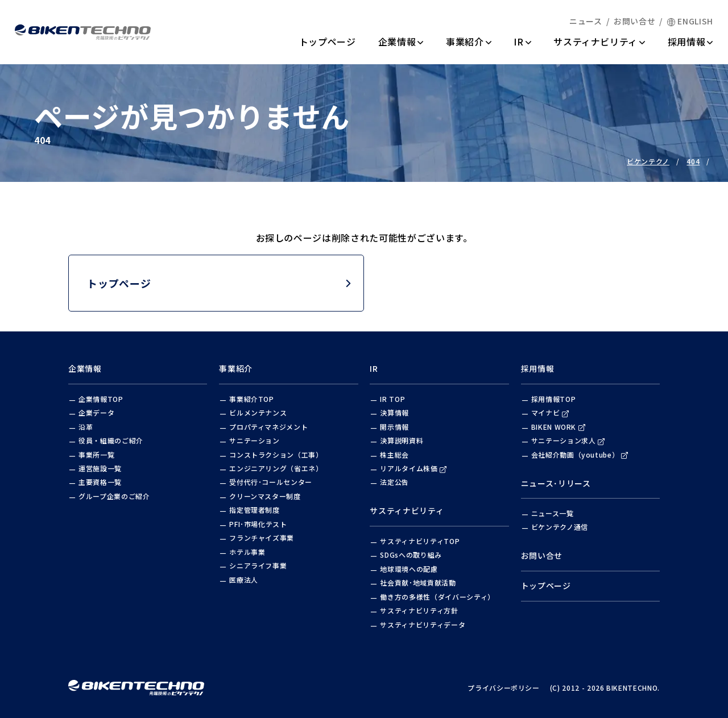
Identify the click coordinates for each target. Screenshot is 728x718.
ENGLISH (690, 21)
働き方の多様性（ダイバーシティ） (437, 597)
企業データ (96, 412)
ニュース (586, 21)
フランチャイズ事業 (262, 538)
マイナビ (550, 412)
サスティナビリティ (599, 41)
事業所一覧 (96, 455)
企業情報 (401, 41)
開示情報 (394, 427)
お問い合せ (634, 21)
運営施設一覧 (100, 468)
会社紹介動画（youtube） (580, 455)
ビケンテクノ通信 (560, 527)
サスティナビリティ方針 (419, 610)
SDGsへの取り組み (411, 555)
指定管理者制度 (255, 510)
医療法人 (244, 580)
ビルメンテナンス (258, 412)
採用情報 (690, 41)
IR (522, 41)
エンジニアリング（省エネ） (276, 468)
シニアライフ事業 (258, 565)
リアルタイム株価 (413, 468)
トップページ (328, 41)
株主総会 (394, 455)
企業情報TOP (101, 399)
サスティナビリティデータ (423, 624)
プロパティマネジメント (268, 427)
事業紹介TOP (252, 399)
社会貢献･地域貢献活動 (418, 582)
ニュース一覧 (553, 513)
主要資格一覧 (100, 482)
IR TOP (392, 399)
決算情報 (394, 412)
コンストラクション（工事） (276, 455)
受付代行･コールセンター (271, 482)
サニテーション (255, 440)
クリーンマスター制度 (265, 496)
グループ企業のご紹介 (114, 496)
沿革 (86, 427)
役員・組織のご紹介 (111, 440)
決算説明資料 (402, 440)
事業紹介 (469, 41)
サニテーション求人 (568, 440)
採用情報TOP (554, 399)
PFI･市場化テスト (258, 524)
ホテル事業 (247, 552)
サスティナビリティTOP (420, 541)
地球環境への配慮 (409, 569)
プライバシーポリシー (504, 688)
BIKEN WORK (559, 427)
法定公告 (394, 482)
